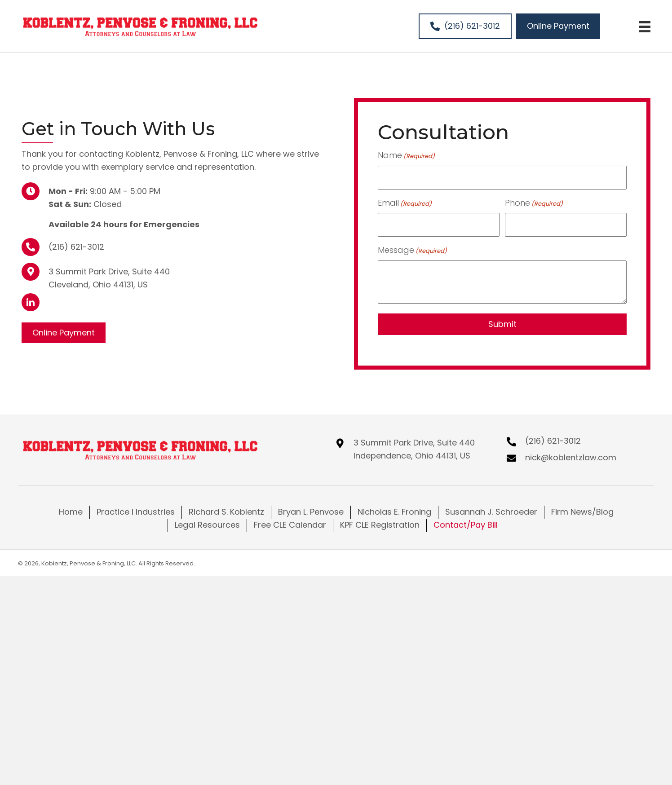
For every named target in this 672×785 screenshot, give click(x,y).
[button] (31, 302)
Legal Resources (207, 524)
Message (412, 249)
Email (405, 202)
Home (71, 511)
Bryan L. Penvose (311, 511)
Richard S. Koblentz (226, 511)
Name (406, 155)
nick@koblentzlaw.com (571, 456)
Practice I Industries (136, 511)
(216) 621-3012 (76, 246)
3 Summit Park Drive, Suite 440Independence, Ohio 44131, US (414, 448)
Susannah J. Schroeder (491, 511)
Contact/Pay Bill (466, 524)
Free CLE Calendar (290, 524)
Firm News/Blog (582, 511)
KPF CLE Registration (380, 524)
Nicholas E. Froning (394, 511)
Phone (534, 202)
